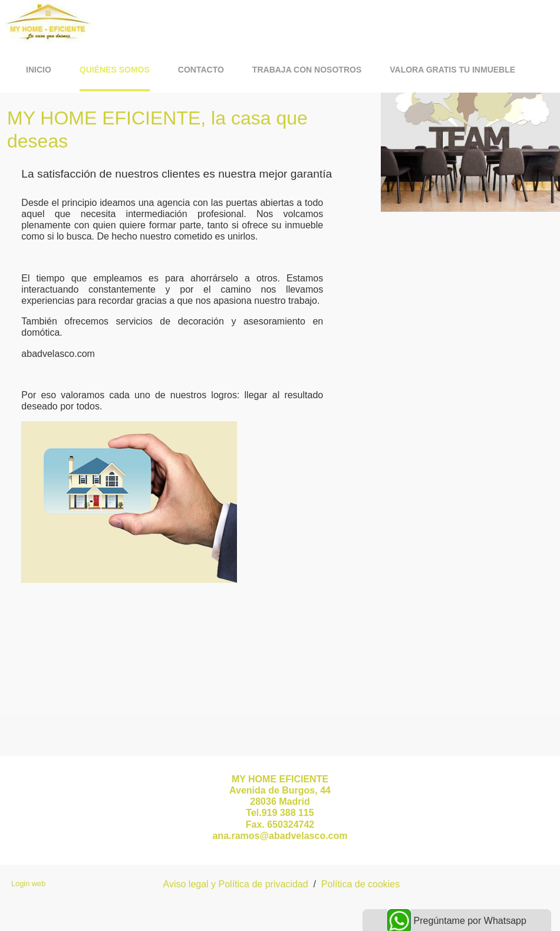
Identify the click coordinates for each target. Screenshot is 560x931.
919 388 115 (288, 813)
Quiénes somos (115, 70)
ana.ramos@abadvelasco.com (280, 836)
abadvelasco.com (58, 354)
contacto (201, 70)
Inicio (39, 70)
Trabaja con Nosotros (307, 70)
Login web (28, 884)
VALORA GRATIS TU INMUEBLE (452, 70)
